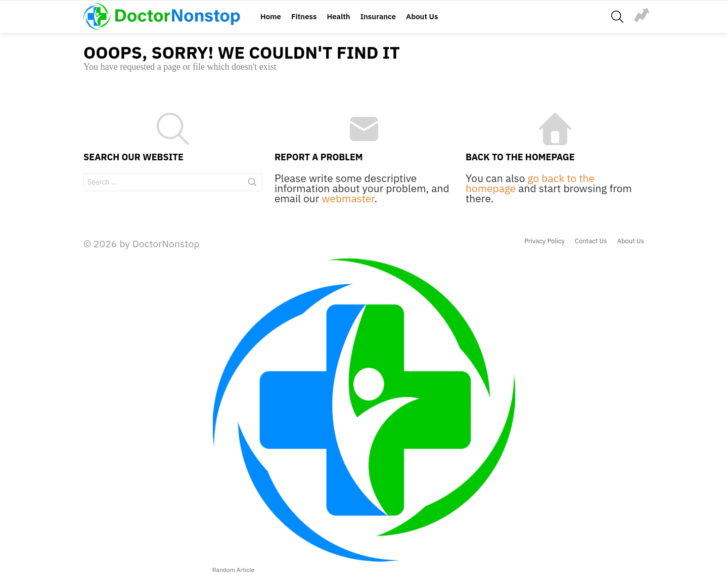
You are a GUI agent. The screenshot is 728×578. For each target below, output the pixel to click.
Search (252, 184)
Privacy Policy (544, 241)
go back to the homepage (530, 183)
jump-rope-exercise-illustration (642, 15)
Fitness (304, 16)
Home (271, 16)
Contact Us (591, 241)
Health (338, 16)
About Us (422, 16)
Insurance (378, 16)
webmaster (348, 198)
